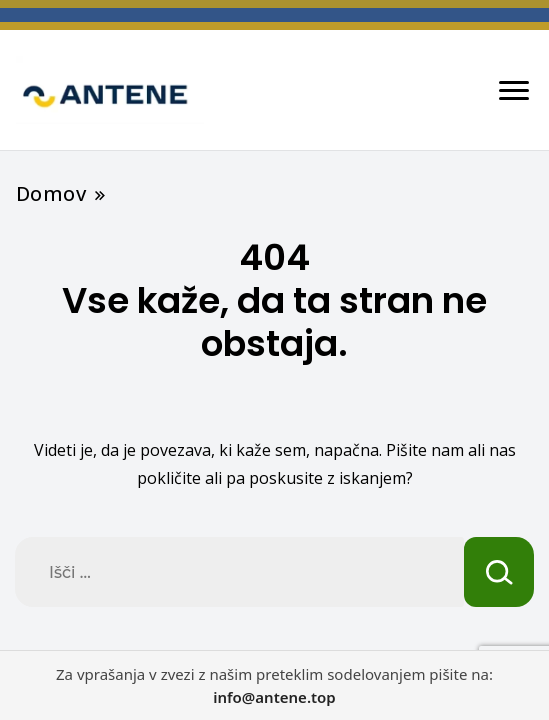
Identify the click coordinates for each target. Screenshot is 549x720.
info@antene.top (274, 697)
